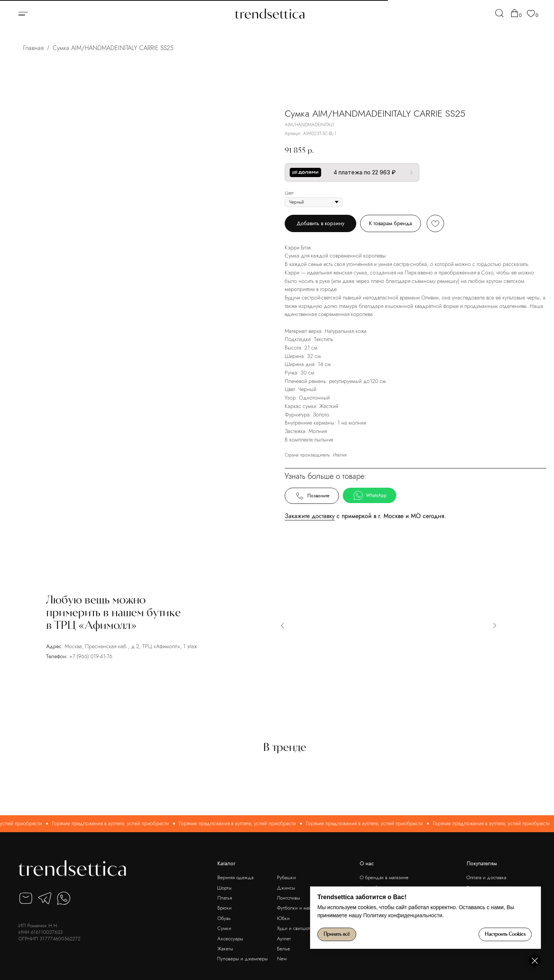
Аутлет (284, 939)
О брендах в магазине (384, 877)
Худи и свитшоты (295, 928)
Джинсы (286, 888)
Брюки (224, 908)
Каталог (226, 863)
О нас (367, 863)
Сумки (224, 928)
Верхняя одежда (235, 877)
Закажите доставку (310, 516)
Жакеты (225, 949)
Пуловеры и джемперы (242, 959)
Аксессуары (230, 939)
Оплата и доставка (486, 877)
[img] (499, 13)
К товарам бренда (390, 223)
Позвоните (312, 496)
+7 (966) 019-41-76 (91, 656)
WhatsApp (370, 495)
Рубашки (286, 877)
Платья (225, 898)
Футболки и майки (297, 908)
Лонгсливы (289, 898)
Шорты (224, 888)
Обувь (224, 918)
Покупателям (482, 863)
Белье (284, 949)
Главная (33, 48)
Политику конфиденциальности (403, 915)
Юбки (283, 918)
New (282, 959)
